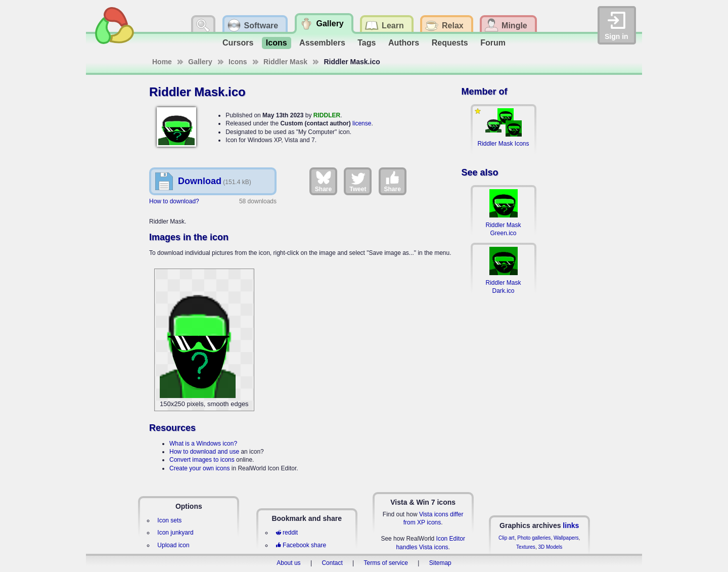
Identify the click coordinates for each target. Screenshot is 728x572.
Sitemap (440, 563)
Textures (526, 547)
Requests (450, 43)
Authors (404, 43)
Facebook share (301, 545)
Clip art (507, 538)
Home (162, 62)
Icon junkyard (175, 533)
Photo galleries (534, 538)
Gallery (200, 62)
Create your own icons (199, 468)
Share (323, 181)
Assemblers (322, 43)
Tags (367, 43)
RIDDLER (327, 115)
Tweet (358, 181)
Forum (493, 43)
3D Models (550, 547)
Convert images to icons (202, 460)
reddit (287, 533)
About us (288, 563)
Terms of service (386, 563)
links (571, 525)
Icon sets (169, 520)
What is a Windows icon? (203, 444)
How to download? (174, 201)
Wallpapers (566, 538)
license (362, 123)
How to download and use (204, 452)
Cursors (238, 43)
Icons (277, 43)
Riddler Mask (285, 62)
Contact (332, 563)
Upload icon (173, 545)
